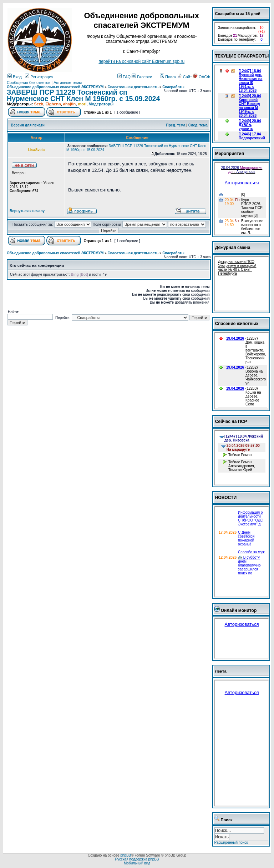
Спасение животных (237, 324)
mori (82, 104)
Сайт (185, 77)
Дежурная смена (233, 248)
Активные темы (68, 83)
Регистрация (39, 77)
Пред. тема (176, 125)
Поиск (168, 77)
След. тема (198, 125)
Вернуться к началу (27, 211)
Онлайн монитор (239, 610)
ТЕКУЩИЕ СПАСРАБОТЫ (242, 56)
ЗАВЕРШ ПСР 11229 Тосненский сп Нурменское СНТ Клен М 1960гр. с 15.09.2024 (83, 95)
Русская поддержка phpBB (137, 859)
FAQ (124, 77)
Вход (15, 77)
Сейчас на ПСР (231, 421)
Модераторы (101, 104)
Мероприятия (230, 154)
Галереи (142, 77)
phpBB (126, 855)
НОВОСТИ (226, 498)
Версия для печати (28, 125)
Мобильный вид (137, 863)
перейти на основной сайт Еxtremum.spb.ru (141, 61)
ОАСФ (201, 77)
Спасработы (173, 87)
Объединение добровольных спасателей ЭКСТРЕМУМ (55, 87)
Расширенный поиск (231, 842)
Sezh (39, 104)
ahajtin (69, 104)
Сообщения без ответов (29, 83)
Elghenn (53, 104)
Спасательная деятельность (133, 87)
